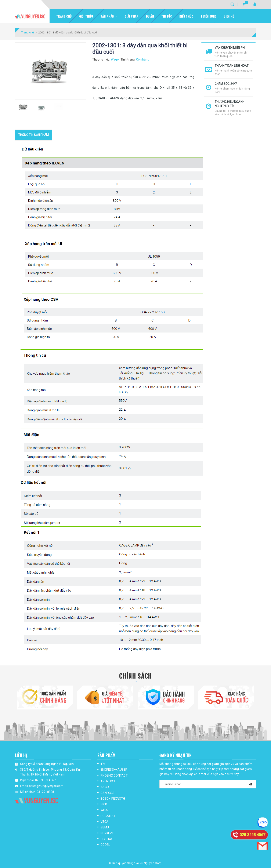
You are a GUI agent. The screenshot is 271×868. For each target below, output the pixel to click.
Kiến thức (186, 16)
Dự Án (150, 16)
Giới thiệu (86, 16)
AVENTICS (108, 781)
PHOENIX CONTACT (114, 776)
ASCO (105, 787)
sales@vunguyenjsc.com (46, 786)
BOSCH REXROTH (113, 799)
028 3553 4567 (45, 780)
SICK (104, 804)
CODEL (105, 845)
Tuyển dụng (209, 16)
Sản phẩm (109, 16)
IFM (103, 764)
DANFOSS (107, 793)
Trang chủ (64, 16)
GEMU (105, 827)
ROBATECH (108, 816)
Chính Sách (136, 676)
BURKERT (107, 833)
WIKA (104, 810)
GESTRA (106, 839)
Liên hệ (229, 16)
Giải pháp (132, 16)
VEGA (104, 822)
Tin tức (167, 16)
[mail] (250, 784)
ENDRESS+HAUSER (114, 770)
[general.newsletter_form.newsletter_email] (208, 784)
